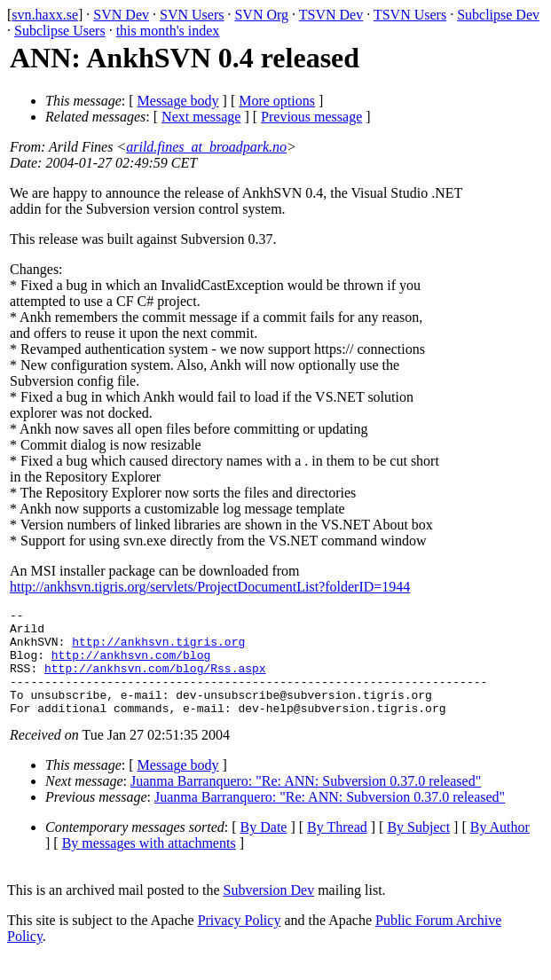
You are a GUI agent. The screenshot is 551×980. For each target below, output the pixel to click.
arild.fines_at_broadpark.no (206, 147)
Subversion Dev (269, 911)
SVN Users (192, 15)
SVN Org (261, 15)
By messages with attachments (149, 864)
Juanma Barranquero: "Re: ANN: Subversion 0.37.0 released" (306, 802)
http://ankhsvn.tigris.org (158, 649)
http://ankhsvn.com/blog (131, 665)
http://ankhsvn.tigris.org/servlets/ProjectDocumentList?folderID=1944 (210, 587)
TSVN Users (410, 15)
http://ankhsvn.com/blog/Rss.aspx (155, 681)
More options (277, 101)
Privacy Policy (240, 941)
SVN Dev (121, 15)
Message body (178, 101)
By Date (264, 848)
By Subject (418, 848)
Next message (201, 117)
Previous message (311, 117)
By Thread (337, 848)
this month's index (168, 31)
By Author (500, 848)
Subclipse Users (60, 31)
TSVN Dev (331, 15)
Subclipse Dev (498, 15)
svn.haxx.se (45, 15)
